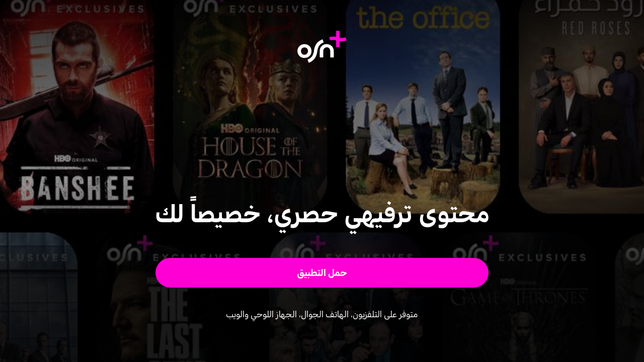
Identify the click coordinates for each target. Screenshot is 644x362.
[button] (322, 273)
